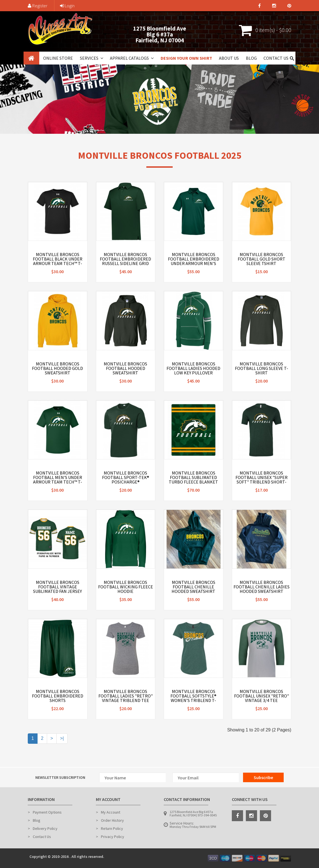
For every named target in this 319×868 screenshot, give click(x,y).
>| (62, 738)
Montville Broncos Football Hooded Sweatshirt (125, 368)
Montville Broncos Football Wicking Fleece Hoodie (126, 587)
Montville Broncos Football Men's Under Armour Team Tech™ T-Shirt (58, 480)
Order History (112, 820)
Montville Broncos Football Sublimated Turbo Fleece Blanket (193, 477)
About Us (229, 58)
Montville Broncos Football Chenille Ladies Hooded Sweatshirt (262, 587)
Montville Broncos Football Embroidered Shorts (58, 696)
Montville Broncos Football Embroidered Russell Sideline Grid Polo (125, 261)
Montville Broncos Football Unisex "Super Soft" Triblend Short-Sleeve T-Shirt (262, 480)
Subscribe (263, 777)
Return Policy (112, 828)
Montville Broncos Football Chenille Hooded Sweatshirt (193, 587)
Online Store (58, 58)
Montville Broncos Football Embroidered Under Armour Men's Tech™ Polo (194, 261)
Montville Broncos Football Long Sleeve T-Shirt (262, 368)
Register (38, 6)
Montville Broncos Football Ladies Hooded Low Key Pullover (193, 368)
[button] (101, 58)
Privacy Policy (113, 837)
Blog (251, 58)
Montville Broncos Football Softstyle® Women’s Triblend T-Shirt (193, 698)
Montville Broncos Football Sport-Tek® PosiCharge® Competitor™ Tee (126, 480)
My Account (111, 812)
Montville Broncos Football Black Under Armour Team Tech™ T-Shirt (58, 261)
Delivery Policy (45, 828)
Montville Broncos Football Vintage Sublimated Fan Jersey (57, 587)
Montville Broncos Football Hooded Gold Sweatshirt (57, 368)
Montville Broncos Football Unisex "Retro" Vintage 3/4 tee (262, 696)
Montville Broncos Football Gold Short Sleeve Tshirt (262, 259)
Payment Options (47, 812)
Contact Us (276, 58)
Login (67, 6)
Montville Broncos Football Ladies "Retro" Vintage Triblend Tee (126, 696)
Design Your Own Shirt (186, 58)
